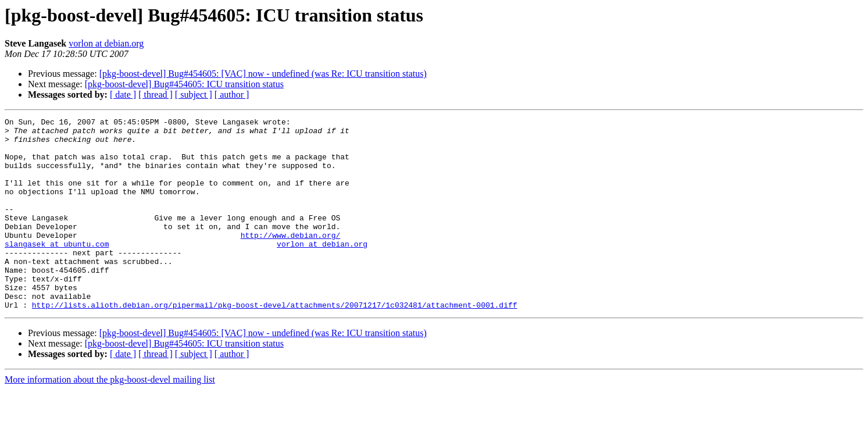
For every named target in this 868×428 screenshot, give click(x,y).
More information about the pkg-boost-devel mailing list (110, 418)
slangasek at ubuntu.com (57, 270)
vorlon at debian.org (106, 43)
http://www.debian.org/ (291, 259)
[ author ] (232, 94)
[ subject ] (194, 94)
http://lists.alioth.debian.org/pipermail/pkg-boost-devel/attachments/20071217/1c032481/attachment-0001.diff (275, 343)
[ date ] (123, 94)
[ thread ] (156, 94)
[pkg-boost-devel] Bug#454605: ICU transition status (184, 84)
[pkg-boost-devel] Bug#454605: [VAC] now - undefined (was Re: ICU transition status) (263, 74)
